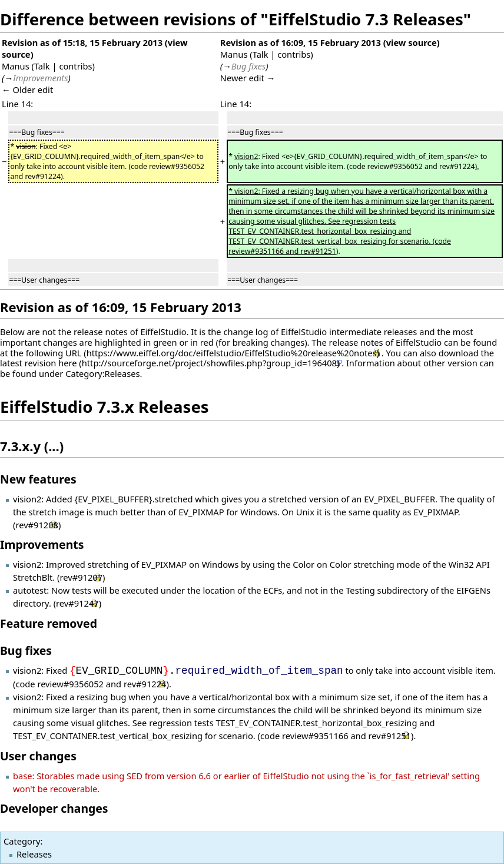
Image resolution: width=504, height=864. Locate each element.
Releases (34, 854)
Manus (16, 66)
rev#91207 (81, 577)
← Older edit (27, 90)
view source (412, 42)
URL (74, 353)
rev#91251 (390, 736)
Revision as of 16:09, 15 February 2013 (301, 42)
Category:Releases (102, 373)
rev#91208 (37, 525)
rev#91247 (77, 603)
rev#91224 (145, 684)
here (67, 363)
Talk (42, 66)
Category (22, 841)
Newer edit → (248, 78)
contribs (75, 66)
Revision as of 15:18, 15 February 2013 (82, 42)
